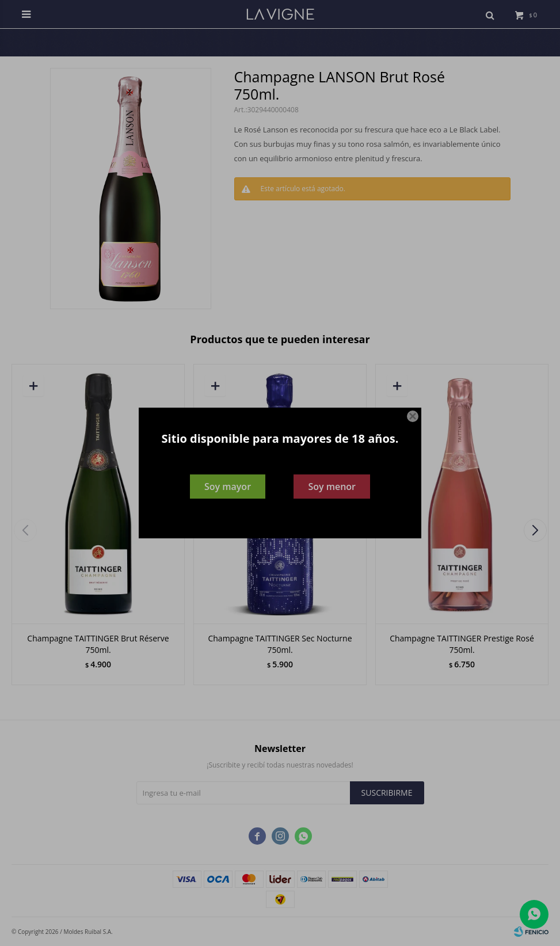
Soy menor (332, 487)
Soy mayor (228, 487)
